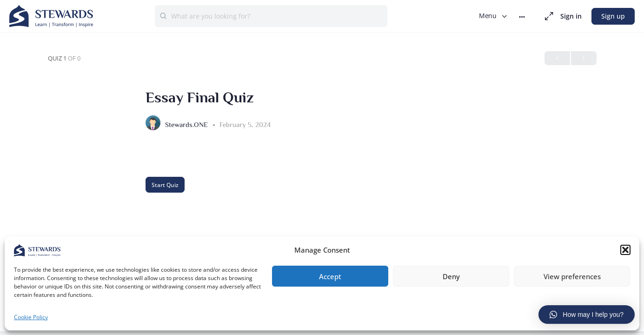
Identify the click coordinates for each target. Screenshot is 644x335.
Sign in (571, 16)
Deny (451, 275)
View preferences (572, 275)
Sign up (613, 16)
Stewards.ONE (187, 124)
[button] (625, 249)
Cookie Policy (31, 316)
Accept (330, 275)
